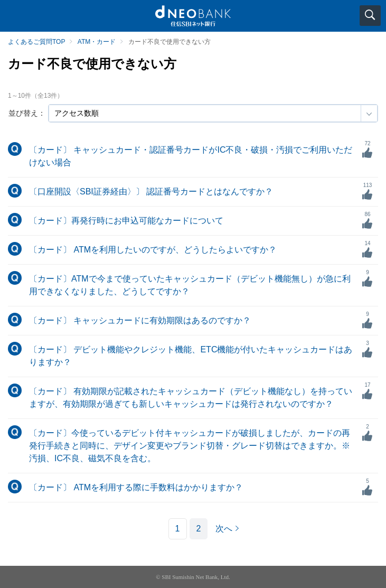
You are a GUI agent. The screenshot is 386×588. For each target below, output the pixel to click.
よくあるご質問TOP (36, 42)
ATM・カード (97, 42)
